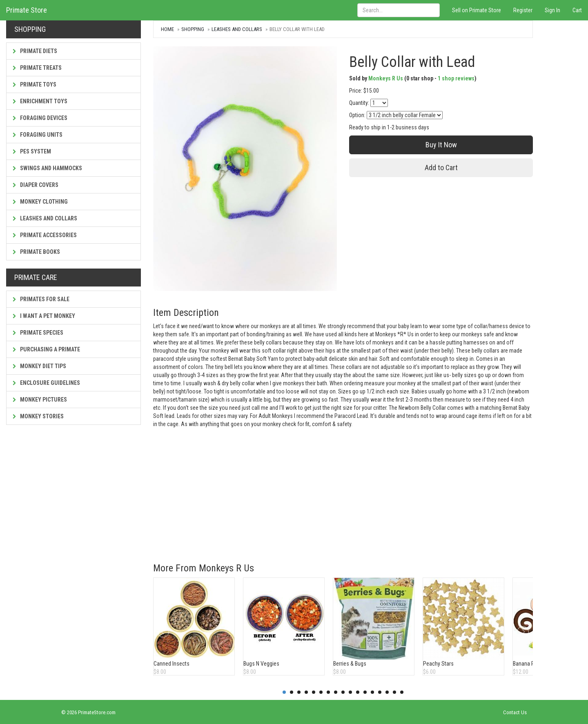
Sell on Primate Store (477, 10)
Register (523, 10)
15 (387, 692)
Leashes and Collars (45, 218)
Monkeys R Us (386, 78)
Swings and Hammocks (47, 168)
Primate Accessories (45, 235)
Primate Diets (35, 51)
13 (372, 692)
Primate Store (27, 10)
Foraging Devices (40, 118)
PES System (32, 151)
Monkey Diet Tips (39, 366)
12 (365, 692)
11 (358, 692)
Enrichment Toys (40, 101)
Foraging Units (38, 135)
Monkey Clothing (40, 202)
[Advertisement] (343, 489)
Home (167, 29)
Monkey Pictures (40, 400)
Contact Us (515, 712)
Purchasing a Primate (46, 349)
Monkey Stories (38, 416)
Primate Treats (37, 68)
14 (380, 692)
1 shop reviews (456, 78)
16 (394, 692)
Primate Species (38, 333)
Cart (577, 10)
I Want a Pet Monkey (44, 316)
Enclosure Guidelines (46, 383)
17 (402, 692)
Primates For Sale (41, 299)
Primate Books (36, 252)
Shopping (193, 29)
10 (350, 692)
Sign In (552, 10)
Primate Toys (35, 84)
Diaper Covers (36, 185)
